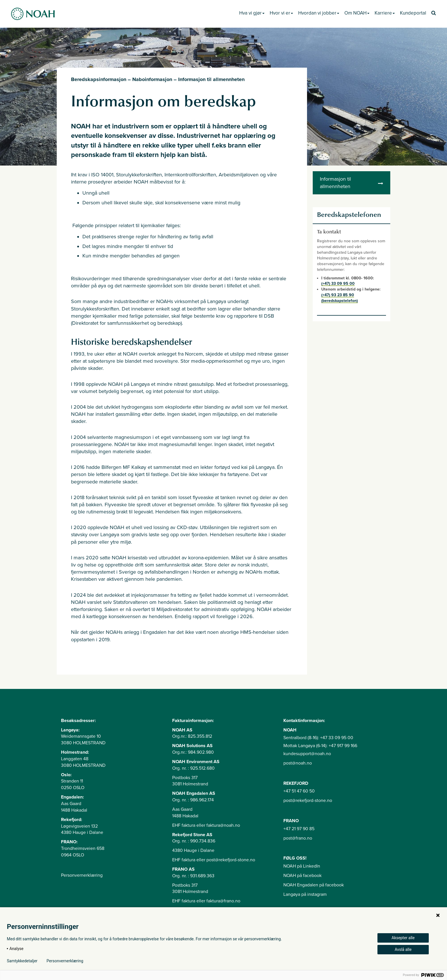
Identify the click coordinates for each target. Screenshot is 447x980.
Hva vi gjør (252, 13)
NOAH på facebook (302, 876)
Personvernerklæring (82, 875)
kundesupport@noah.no (307, 754)
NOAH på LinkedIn (302, 866)
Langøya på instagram (305, 894)
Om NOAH (357, 13)
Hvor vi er (281, 13)
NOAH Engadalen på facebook (314, 885)
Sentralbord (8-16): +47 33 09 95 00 (318, 738)
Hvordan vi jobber (319, 13)
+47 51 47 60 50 (299, 791)
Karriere (385, 13)
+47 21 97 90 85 (299, 829)
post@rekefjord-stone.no (308, 800)
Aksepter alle (403, 938)
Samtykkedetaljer (22, 961)
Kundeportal (413, 13)
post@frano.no (298, 838)
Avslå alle (403, 949)
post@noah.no (298, 763)
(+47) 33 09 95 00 (338, 284)
